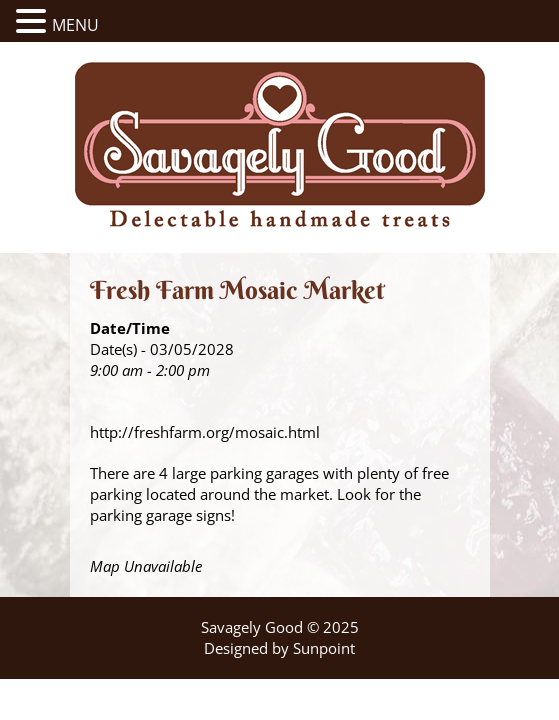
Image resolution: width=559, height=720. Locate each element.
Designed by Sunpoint (279, 648)
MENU (75, 25)
